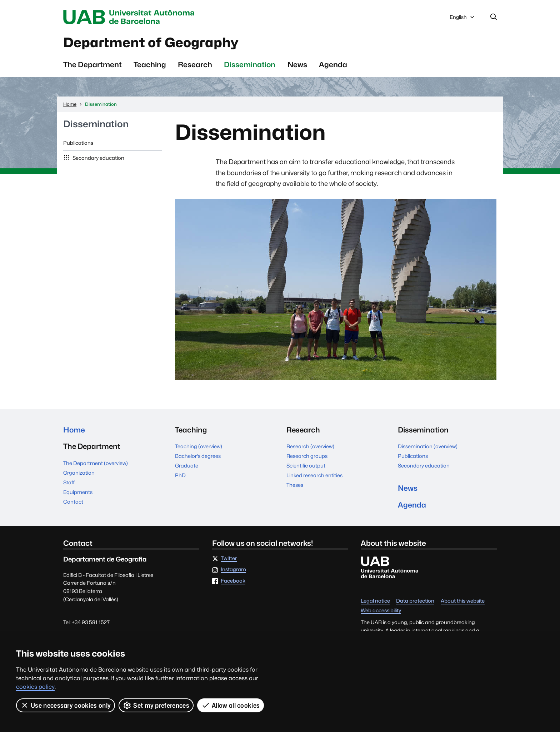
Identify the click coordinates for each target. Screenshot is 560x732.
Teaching (150, 65)
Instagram (233, 570)
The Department (92, 65)
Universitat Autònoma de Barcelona (131, 17)
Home (74, 430)
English (462, 19)
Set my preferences (156, 705)
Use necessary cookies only (66, 705)
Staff (69, 482)
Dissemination (250, 65)
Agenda (333, 65)
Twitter (229, 558)
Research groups (307, 456)
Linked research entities (314, 475)
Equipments (78, 492)
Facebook (233, 581)
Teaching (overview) (199, 446)
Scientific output (306, 466)
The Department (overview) (96, 463)
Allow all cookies (231, 705)
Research (195, 65)
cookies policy (35, 687)
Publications (78, 143)
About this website (463, 601)
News (297, 65)
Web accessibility (381, 611)
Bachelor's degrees (198, 456)
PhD (180, 475)
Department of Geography (151, 43)
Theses (295, 485)
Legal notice (375, 601)
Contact (73, 502)
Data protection (415, 601)
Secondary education (98, 158)
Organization (79, 473)
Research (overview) (310, 446)
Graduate (187, 466)
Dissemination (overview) (428, 446)
